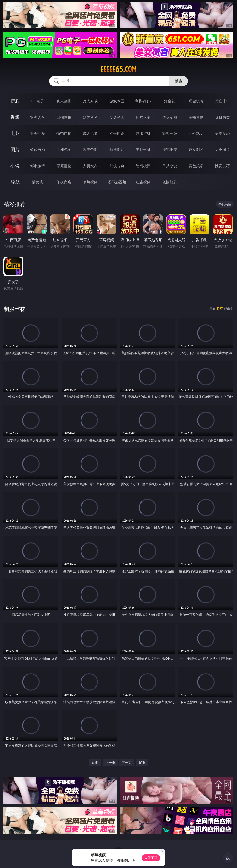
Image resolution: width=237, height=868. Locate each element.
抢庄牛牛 (222, 101)
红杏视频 (143, 182)
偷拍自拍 (64, 133)
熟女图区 (196, 150)
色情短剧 (170, 182)
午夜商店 (64, 182)
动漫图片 (117, 150)
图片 (15, 149)
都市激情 (37, 166)
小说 (15, 166)
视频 (15, 117)
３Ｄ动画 (117, 117)
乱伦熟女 (196, 133)
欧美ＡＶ (90, 117)
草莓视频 (90, 182)
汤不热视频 (117, 182)
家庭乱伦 (64, 166)
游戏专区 (117, 101)
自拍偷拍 (64, 117)
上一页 (110, 763)
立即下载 (151, 858)
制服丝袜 (143, 133)
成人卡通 (90, 133)
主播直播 (196, 117)
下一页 (127, 763)
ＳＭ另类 (222, 117)
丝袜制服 (170, 117)
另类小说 (170, 166)
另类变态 (222, 133)
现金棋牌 (196, 101)
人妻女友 (90, 166)
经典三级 (170, 133)
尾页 (142, 763)
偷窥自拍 (37, 150)
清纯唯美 (170, 150)
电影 (15, 133)
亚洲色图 (64, 150)
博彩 (15, 101)
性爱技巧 (222, 166)
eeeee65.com (118, 69)
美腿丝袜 (143, 150)
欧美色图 (90, 150)
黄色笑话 (196, 166)
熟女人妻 (143, 117)
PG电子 (37, 101)
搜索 (179, 81)
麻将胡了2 (143, 101)
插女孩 (37, 182)
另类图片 (222, 150)
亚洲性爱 (37, 133)
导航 (15, 182)
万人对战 (90, 101)
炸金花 (170, 101)
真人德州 (64, 101)
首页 (95, 763)
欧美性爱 (117, 133)
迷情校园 (143, 166)
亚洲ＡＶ (37, 117)
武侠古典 (117, 166)
